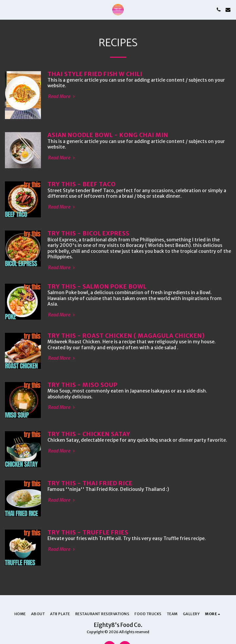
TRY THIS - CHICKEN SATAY (89, 434)
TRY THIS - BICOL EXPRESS (88, 233)
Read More (62, 97)
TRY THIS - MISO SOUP (82, 385)
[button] (7, 9)
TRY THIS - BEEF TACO (82, 184)
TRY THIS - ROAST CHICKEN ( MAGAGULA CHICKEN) (126, 336)
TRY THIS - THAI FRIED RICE (90, 483)
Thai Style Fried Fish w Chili (95, 74)
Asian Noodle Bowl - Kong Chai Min (108, 135)
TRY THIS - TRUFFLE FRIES (88, 533)
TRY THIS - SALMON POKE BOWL (97, 287)
